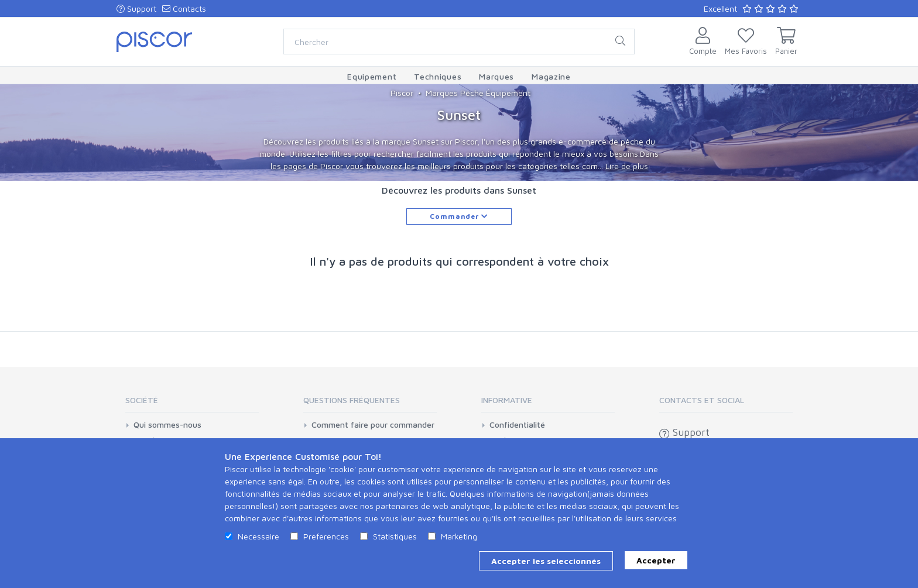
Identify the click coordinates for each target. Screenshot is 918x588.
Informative (507, 400)
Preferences (326, 536)
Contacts (184, 8)
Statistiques (395, 536)
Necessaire (258, 536)
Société (142, 400)
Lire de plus (627, 166)
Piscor (402, 93)
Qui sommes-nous (167, 425)
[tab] (192, 404)
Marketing (459, 536)
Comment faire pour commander (373, 425)
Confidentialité (517, 425)
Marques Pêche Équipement (478, 93)
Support (136, 8)
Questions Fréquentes (352, 400)
